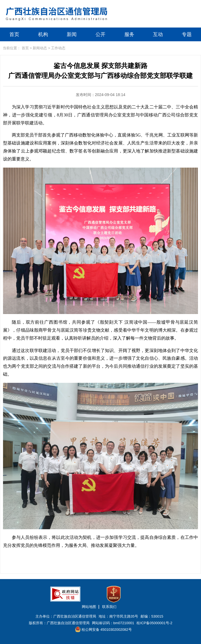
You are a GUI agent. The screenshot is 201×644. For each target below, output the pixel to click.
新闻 (72, 34)
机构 (43, 34)
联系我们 (109, 607)
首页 (14, 34)
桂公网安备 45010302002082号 (103, 629)
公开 (101, 34)
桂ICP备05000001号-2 (154, 623)
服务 (129, 34)
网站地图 (89, 607)
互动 (158, 34)
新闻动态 (40, 48)
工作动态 (58, 48)
